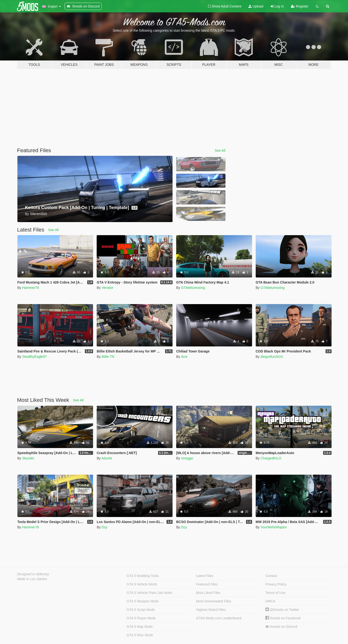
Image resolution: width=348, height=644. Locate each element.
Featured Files (207, 584)
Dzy (104, 527)
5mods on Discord (281, 627)
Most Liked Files (208, 593)
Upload (256, 6)
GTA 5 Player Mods (141, 618)
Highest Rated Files (211, 610)
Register (300, 6)
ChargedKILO (271, 458)
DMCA (270, 601)
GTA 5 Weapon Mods (143, 601)
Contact (271, 576)
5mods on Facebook (283, 618)
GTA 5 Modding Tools (143, 576)
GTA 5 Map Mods (140, 627)
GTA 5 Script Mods (141, 610)
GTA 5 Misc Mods (140, 635)
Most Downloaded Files (214, 601)
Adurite (107, 458)
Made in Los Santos (32, 579)
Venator (107, 288)
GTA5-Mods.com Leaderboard (219, 618)
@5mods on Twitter (282, 610)
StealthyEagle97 (35, 357)
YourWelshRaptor (274, 527)
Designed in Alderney (33, 574)
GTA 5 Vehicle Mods (142, 584)
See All (220, 150)
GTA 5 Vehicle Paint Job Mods (149, 593)
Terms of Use (275, 593)
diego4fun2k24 (272, 357)
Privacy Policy (276, 584)
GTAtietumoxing (193, 288)
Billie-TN (108, 357)
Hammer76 (31, 288)
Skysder (28, 458)
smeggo (187, 458)
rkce (184, 357)
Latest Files (205, 576)
